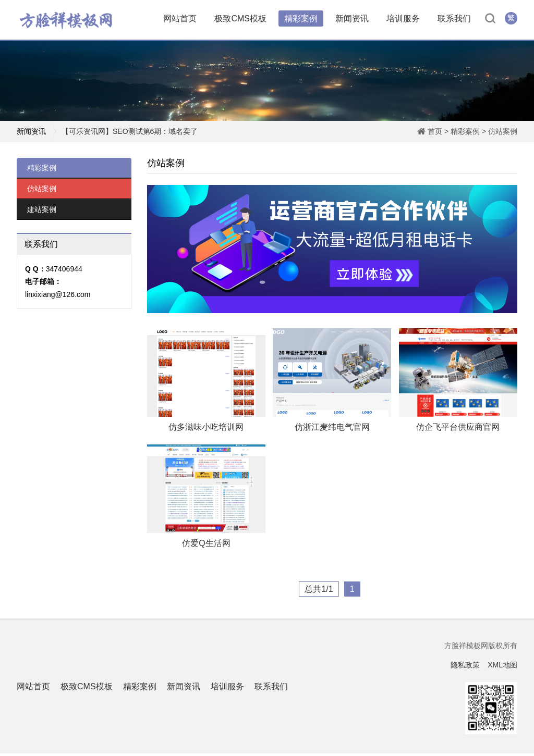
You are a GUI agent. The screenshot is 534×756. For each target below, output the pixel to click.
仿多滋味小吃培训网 (206, 430)
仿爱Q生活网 (206, 546)
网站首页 (180, 20)
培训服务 (403, 20)
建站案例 (42, 212)
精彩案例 (301, 20)
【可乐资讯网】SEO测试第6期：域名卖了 (130, 134)
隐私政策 (465, 667)
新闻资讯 (352, 20)
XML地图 (502, 667)
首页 (435, 134)
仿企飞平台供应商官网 (458, 430)
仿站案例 (503, 134)
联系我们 (454, 20)
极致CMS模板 (240, 20)
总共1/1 (319, 592)
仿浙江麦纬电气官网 (332, 430)
